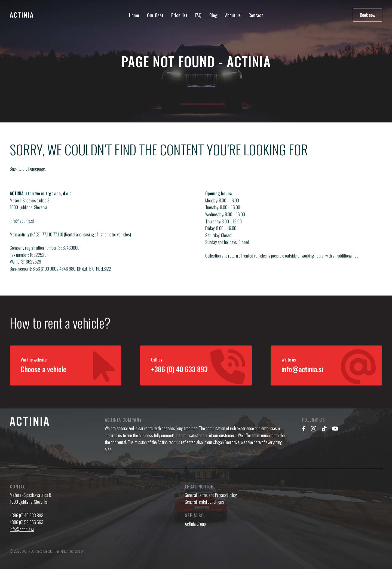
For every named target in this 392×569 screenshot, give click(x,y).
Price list (179, 15)
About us (233, 15)
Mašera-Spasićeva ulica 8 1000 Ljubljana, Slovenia (30, 211)
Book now (367, 15)
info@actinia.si (22, 228)
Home (134, 15)
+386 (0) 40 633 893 (27, 515)
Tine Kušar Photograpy (69, 551)
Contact (256, 15)
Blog (213, 15)
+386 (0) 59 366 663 (27, 522)
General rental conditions (204, 502)
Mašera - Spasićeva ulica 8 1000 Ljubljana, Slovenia (30, 499)
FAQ (198, 15)
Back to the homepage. (28, 169)
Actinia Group (195, 524)
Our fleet (155, 15)
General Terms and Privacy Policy (211, 495)
